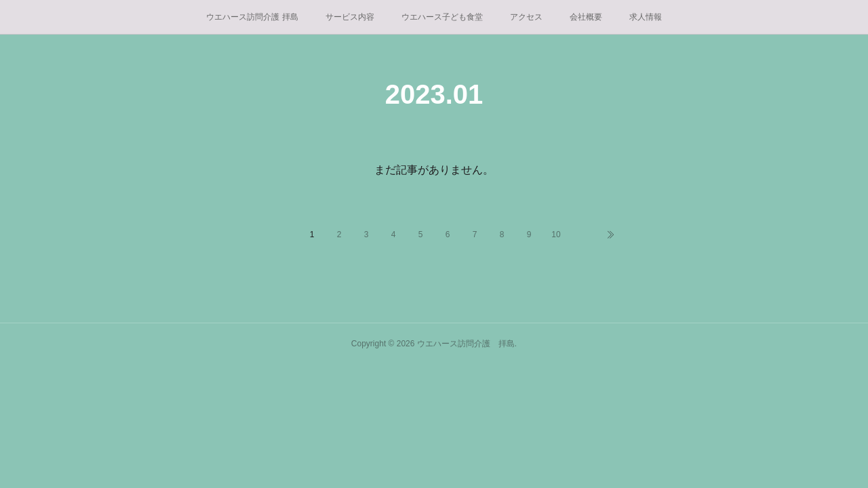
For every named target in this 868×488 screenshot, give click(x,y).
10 (556, 235)
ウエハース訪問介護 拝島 (252, 17)
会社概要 (586, 17)
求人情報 (646, 17)
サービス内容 (350, 17)
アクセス (526, 17)
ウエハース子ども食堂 (442, 17)
